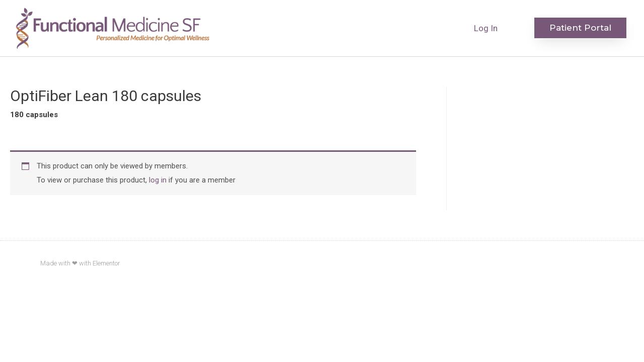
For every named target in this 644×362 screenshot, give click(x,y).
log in (158, 180)
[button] (580, 28)
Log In (486, 28)
